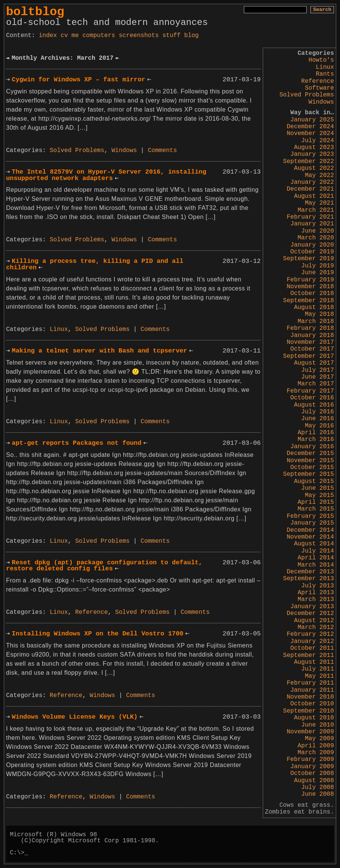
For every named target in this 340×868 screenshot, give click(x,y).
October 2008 (312, 773)
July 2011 (318, 669)
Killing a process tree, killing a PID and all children (95, 264)
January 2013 (312, 607)
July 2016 (318, 412)
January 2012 (312, 641)
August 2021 (314, 196)
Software (319, 88)
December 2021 (310, 189)
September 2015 (309, 474)
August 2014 (314, 544)
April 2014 (316, 558)
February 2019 (310, 280)
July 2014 (318, 551)
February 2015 (310, 516)
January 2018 (312, 335)
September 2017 (309, 356)
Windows (321, 102)
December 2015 (310, 453)
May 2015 (319, 495)
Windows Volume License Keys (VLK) (75, 717)
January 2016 (312, 447)
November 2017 (310, 342)
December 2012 (310, 613)
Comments (163, 151)
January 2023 (312, 154)
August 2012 (314, 621)
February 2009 (310, 759)
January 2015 (312, 523)
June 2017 (318, 377)
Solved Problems (307, 95)
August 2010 (314, 718)
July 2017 (318, 370)
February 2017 (310, 391)
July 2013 (318, 586)
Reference (318, 81)
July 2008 (318, 787)
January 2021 (312, 224)
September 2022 (309, 161)
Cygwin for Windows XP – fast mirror (78, 80)
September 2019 (309, 259)
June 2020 (318, 231)
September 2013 (309, 579)
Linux (325, 67)
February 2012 (310, 634)
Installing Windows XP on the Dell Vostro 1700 (97, 634)
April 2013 (316, 593)
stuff (172, 36)
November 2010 (310, 697)
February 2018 (310, 328)
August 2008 (314, 781)
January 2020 (312, 245)
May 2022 (319, 175)
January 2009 (312, 767)
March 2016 (316, 439)
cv (64, 36)
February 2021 (310, 217)
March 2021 (316, 210)
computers (99, 36)
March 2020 (316, 238)
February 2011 (310, 683)
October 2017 (312, 349)
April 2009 (316, 746)
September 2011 (309, 655)
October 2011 (312, 648)
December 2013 (310, 572)
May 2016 (319, 426)
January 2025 (312, 120)
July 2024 (318, 141)
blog (192, 36)
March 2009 (316, 753)
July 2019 (318, 266)
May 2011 (319, 676)
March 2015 (316, 509)
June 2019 (318, 273)
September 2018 (309, 301)
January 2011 (312, 690)
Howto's (321, 60)
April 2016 (316, 433)
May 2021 (319, 203)
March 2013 (316, 599)
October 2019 (312, 252)
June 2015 (318, 488)
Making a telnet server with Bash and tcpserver (99, 351)
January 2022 (312, 182)
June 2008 (318, 794)
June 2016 (318, 419)
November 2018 (310, 287)
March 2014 (316, 565)
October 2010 (312, 704)
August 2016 (314, 405)
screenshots (139, 36)
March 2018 (316, 321)
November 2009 (310, 732)
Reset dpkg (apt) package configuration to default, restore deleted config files (104, 566)
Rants (325, 74)
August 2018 (314, 307)
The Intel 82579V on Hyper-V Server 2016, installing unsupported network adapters (106, 175)
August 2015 (314, 481)
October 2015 (312, 467)
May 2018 (319, 314)
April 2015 (316, 502)
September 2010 (309, 711)
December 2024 (310, 127)
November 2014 (310, 537)
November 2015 (310, 461)
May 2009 (319, 739)
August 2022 (314, 168)
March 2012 (316, 627)
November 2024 (310, 134)
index (48, 36)
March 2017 (316, 384)
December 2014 (310, 530)
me (75, 36)
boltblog (35, 12)
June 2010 (318, 725)
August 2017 (314, 363)
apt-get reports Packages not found (76, 443)
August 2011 (314, 662)
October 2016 (312, 398)
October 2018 (312, 293)
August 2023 (314, 148)
